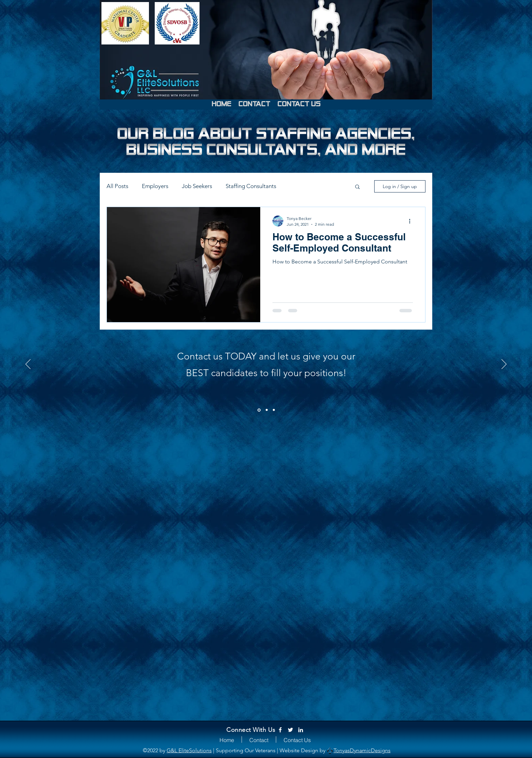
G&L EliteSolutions (189, 750)
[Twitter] (290, 730)
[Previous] (28, 365)
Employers (155, 186)
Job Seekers (197, 186)
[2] (267, 410)
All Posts (117, 186)
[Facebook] (280, 730)
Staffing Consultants (251, 186)
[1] (259, 410)
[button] (357, 187)
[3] (274, 410)
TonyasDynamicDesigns (362, 750)
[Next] (504, 365)
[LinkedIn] (301, 730)
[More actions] (412, 221)
